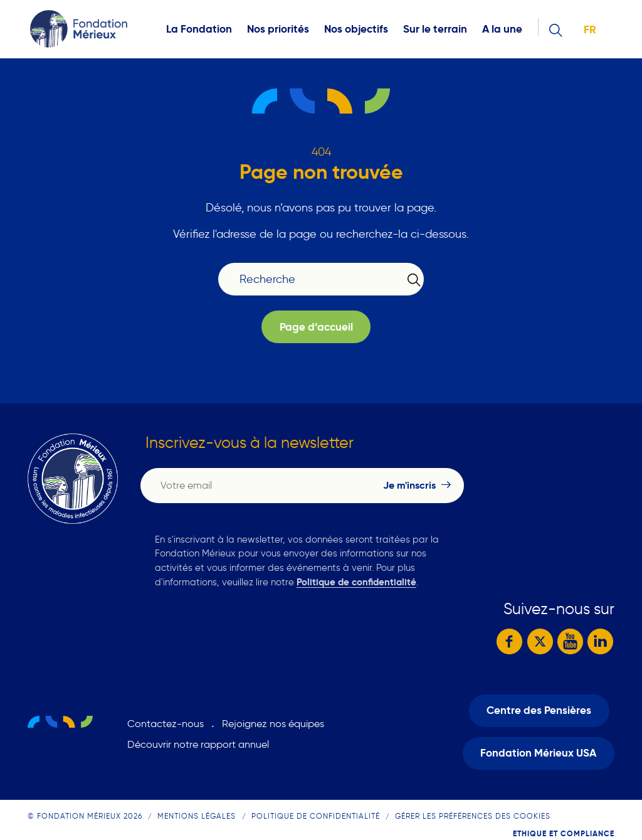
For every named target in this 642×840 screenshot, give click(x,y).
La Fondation (199, 29)
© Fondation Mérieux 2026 (85, 816)
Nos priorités (278, 29)
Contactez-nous (166, 724)
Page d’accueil (316, 327)
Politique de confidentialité (356, 582)
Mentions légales (197, 816)
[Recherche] (313, 279)
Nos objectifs (356, 29)
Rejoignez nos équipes (273, 724)
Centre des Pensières (539, 710)
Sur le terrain (435, 29)
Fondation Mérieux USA (538, 753)
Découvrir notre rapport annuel (198, 744)
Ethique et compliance (564, 833)
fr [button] (590, 30)
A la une (502, 29)
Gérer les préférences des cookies (473, 816)
